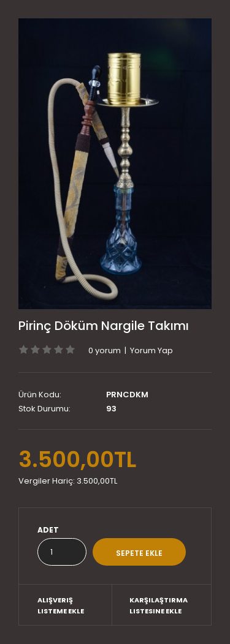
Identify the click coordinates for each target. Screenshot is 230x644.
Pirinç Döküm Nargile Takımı (104, 326)
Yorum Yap (151, 350)
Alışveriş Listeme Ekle (61, 605)
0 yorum (105, 350)
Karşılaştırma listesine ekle (159, 605)
